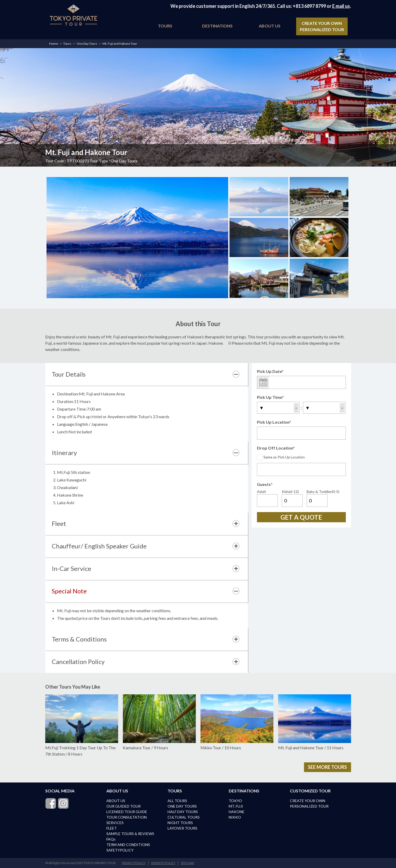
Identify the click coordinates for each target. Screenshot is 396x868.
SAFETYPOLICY (120, 850)
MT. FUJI (236, 806)
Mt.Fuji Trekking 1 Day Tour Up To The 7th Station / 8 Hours (82, 725)
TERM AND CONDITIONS (128, 845)
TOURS (165, 26)
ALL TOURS (177, 801)
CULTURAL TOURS (184, 817)
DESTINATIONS (217, 26)
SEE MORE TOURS (327, 767)
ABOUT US (270, 26)
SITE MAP (188, 863)
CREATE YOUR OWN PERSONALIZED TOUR (322, 26)
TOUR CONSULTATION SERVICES (127, 820)
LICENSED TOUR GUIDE (127, 812)
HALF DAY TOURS (183, 812)
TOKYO (235, 801)
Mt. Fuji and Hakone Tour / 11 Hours (315, 722)
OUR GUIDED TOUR (124, 806)
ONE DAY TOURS (182, 806)
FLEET (112, 828)
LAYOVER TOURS (182, 828)
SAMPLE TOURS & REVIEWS (130, 834)
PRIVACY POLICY (134, 863)
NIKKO (235, 817)
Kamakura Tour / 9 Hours (159, 722)
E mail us (341, 6)
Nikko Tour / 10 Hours (237, 722)
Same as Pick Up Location (281, 457)
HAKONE (237, 812)
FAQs (111, 839)
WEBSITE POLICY (163, 863)
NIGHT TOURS (180, 823)
